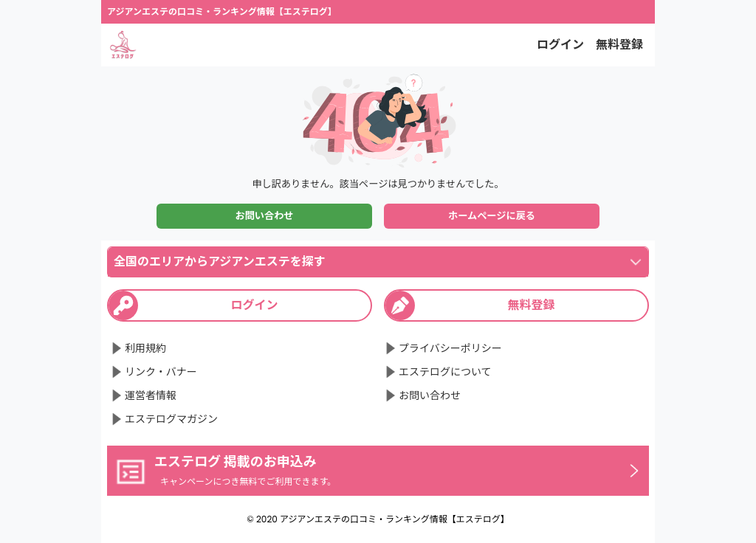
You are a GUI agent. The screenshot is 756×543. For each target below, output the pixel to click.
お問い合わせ (264, 216)
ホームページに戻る (492, 216)
